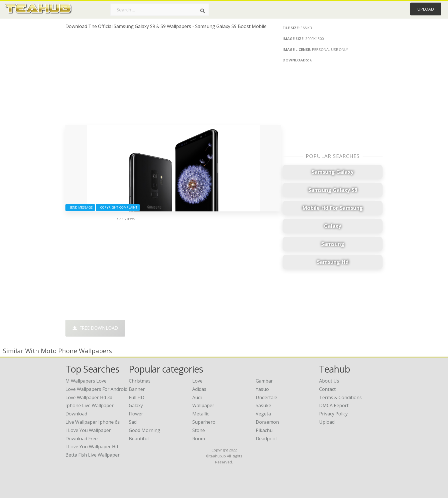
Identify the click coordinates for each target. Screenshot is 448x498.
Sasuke (263, 405)
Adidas (199, 389)
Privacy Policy (333, 414)
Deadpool (266, 439)
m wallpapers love (86, 381)
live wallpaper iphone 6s (93, 422)
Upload (426, 9)
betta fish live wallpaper (93, 455)
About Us (329, 381)
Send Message (80, 207)
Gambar (264, 381)
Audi (197, 397)
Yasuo (262, 389)
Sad (133, 422)
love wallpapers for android (96, 389)
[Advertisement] (173, 79)
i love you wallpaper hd (92, 447)
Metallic (201, 414)
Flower (136, 414)
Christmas (140, 381)
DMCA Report (334, 405)
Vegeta (263, 414)
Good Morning (145, 430)
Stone (199, 430)
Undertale (266, 397)
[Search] (203, 11)
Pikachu (264, 430)
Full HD (137, 397)
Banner (137, 389)
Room (199, 439)
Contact (327, 389)
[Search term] (160, 10)
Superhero (204, 422)
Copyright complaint (118, 207)
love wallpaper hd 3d (89, 397)
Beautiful (139, 439)
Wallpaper (203, 405)
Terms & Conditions (340, 397)
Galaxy (136, 405)
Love (197, 381)
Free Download (95, 328)
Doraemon (267, 422)
